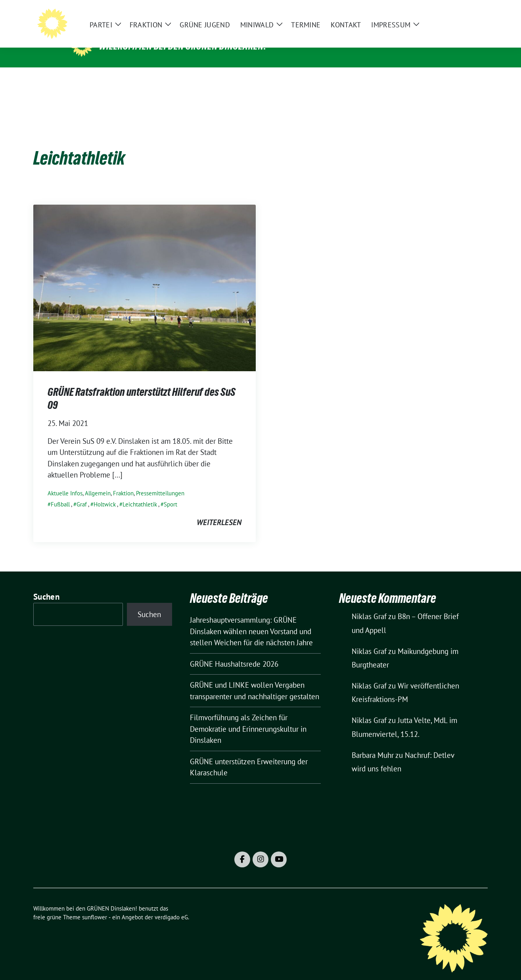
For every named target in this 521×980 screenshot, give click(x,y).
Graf (82, 492)
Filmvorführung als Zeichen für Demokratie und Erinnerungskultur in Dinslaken (248, 716)
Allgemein (98, 481)
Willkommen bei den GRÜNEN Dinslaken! (183, 46)
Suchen (46, 584)
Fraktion (123, 481)
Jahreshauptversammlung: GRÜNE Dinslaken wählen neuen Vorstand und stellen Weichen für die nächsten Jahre (251, 619)
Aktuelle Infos (65, 481)
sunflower (95, 905)
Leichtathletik (140, 492)
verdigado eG (171, 905)
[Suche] (462, 12)
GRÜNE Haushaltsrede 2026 (234, 652)
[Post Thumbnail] (145, 275)
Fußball (60, 492)
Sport (170, 492)
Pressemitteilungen (160, 481)
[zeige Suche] (474, 12)
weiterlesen (219, 510)
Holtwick (105, 492)
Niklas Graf (369, 604)
